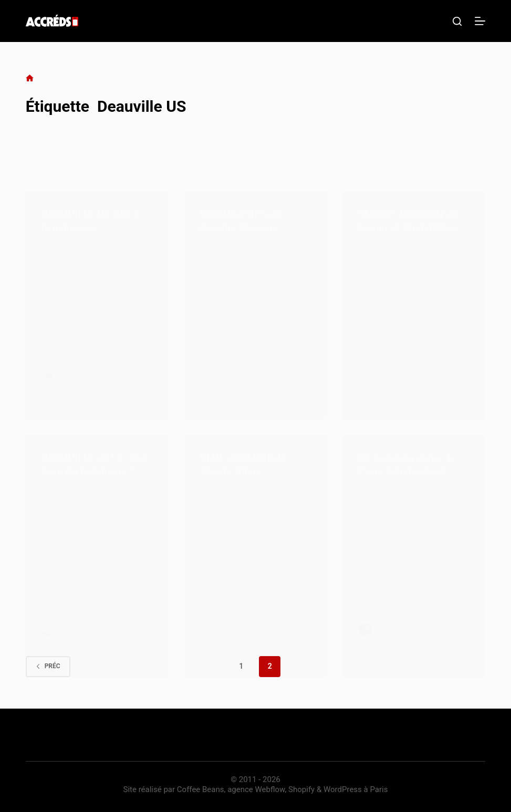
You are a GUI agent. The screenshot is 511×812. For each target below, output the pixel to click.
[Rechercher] (457, 21)
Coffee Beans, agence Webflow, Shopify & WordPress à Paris (283, 789)
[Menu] (480, 21)
